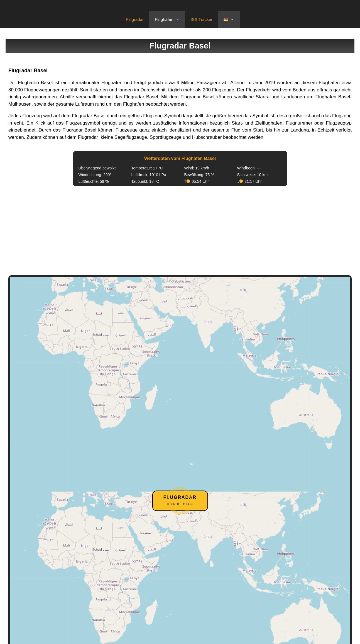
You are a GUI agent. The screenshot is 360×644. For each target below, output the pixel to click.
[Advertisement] (180, 231)
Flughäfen (170, 20)
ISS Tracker (202, 19)
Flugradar (135, 19)
